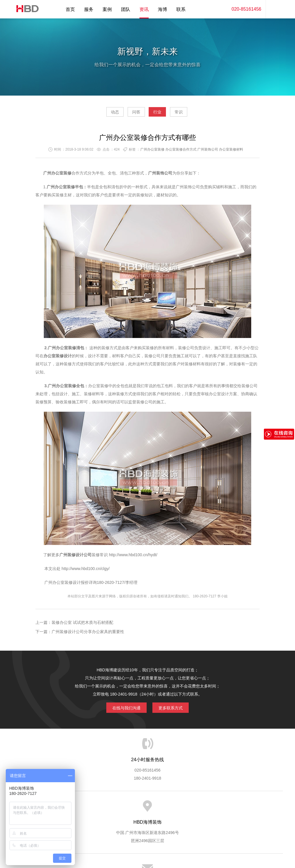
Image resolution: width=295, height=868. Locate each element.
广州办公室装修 (152, 152)
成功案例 (171, 809)
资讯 (144, 9)
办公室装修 (65, 189)
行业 (163, 114)
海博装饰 (25, 9)
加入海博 (218, 809)
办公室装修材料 (231, 152)
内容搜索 (274, 9)
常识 (195, 114)
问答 (131, 114)
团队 (126, 9)
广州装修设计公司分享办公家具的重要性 (88, 634)
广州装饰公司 (208, 152)
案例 (107, 9)
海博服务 (76, 809)
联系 (181, 9)
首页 (70, 9)
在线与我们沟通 (122, 709)
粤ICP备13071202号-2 (147, 847)
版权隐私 (194, 809)
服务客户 (147, 809)
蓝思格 (199, 839)
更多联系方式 (175, 709)
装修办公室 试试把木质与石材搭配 (82, 625)
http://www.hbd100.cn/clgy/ (85, 571)
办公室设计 (219, 396)
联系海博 (242, 809)
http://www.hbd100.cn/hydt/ (133, 557)
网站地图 (266, 809)
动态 (99, 114)
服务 (89, 9)
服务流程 (123, 809)
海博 (162, 9)
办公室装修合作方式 (181, 152)
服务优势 (99, 809)
